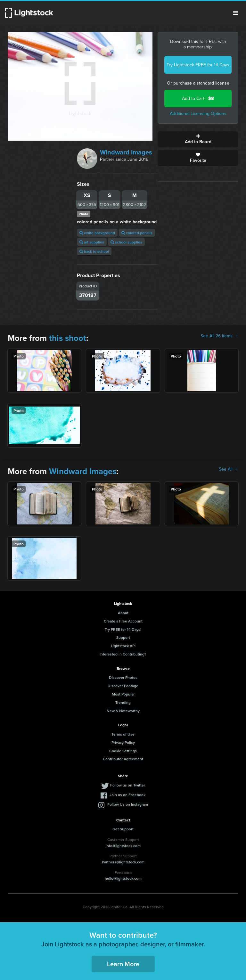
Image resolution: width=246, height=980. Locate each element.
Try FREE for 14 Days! (123, 629)
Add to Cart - (198, 99)
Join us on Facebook (127, 795)
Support (123, 637)
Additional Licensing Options (198, 114)
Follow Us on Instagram (128, 804)
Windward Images (126, 152)
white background (97, 233)
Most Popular (123, 694)
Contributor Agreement (123, 759)
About (123, 613)
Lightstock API (123, 646)
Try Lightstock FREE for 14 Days (198, 65)
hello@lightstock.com (123, 878)
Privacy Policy (123, 742)
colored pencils (137, 233)
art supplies (92, 242)
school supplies (126, 242)
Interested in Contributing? (123, 654)
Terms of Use (123, 734)
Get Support (123, 829)
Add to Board (198, 139)
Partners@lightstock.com (123, 862)
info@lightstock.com (123, 846)
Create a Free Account (123, 621)
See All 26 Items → (219, 336)
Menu (236, 13)
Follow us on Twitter (128, 785)
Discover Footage (123, 686)
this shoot (68, 338)
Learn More (123, 964)
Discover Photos (123, 677)
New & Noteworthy (123, 711)
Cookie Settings (123, 751)
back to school (94, 251)
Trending (123, 702)
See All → (229, 469)
